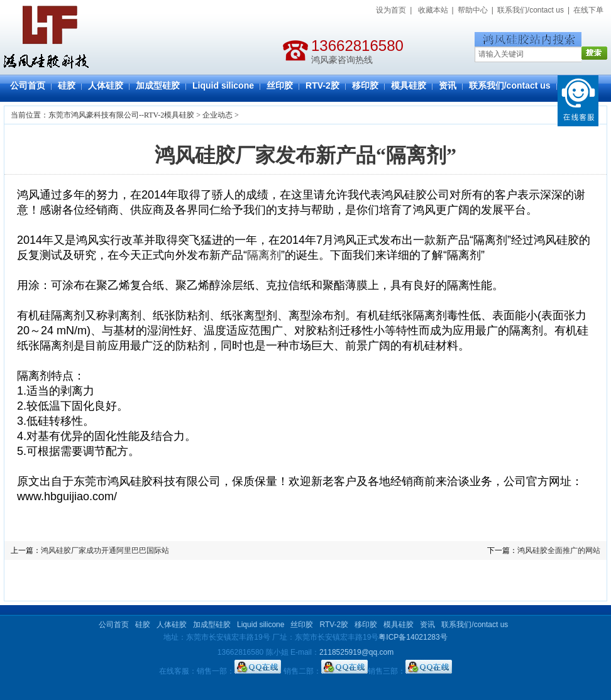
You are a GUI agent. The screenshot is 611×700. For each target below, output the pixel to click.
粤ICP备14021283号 (413, 637)
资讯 (448, 85)
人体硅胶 (106, 85)
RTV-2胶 (322, 85)
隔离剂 (264, 255)
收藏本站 (433, 10)
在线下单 (588, 10)
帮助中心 (473, 10)
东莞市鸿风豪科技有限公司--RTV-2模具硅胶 (121, 115)
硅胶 (67, 85)
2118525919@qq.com (356, 652)
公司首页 (28, 85)
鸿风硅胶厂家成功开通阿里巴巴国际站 (105, 550)
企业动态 (217, 115)
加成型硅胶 (158, 85)
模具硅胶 (409, 85)
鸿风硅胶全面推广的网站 (559, 550)
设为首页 (391, 10)
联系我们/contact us (531, 10)
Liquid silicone (223, 85)
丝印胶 (280, 85)
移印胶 (365, 85)
